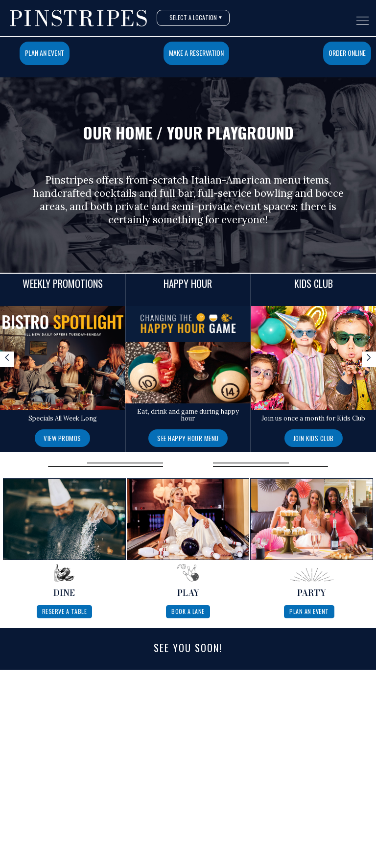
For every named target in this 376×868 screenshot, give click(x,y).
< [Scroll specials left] (7, 358)
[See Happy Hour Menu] (188, 438)
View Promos (62, 438)
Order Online (347, 53)
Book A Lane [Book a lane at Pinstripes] (188, 611)
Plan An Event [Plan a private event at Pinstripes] (309, 611)
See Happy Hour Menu (188, 438)
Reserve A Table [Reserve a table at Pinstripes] (65, 611)
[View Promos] (62, 438)
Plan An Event (45, 53)
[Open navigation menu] (363, 21)
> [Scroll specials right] (369, 358)
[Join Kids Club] (314, 438)
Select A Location (196, 17)
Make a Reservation (196, 53)
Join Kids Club (314, 438)
